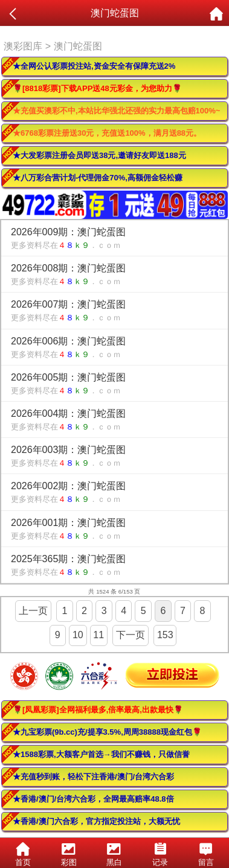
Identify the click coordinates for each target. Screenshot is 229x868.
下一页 (131, 635)
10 (78, 635)
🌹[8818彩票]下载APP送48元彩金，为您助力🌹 (97, 88)
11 (98, 635)
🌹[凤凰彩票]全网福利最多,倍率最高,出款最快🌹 (98, 710)
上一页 (33, 611)
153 (165, 635)
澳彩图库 (23, 46)
